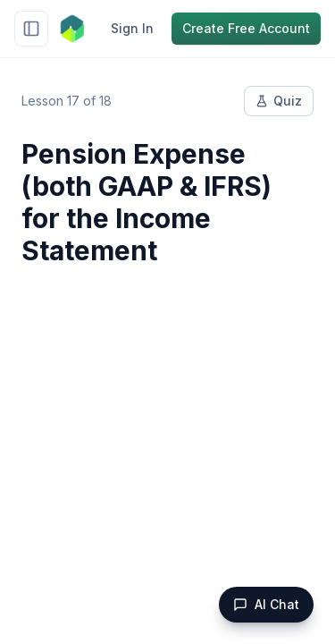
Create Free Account (246, 28)
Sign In (132, 28)
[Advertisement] (167, 463)
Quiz (279, 101)
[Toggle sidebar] (31, 29)
